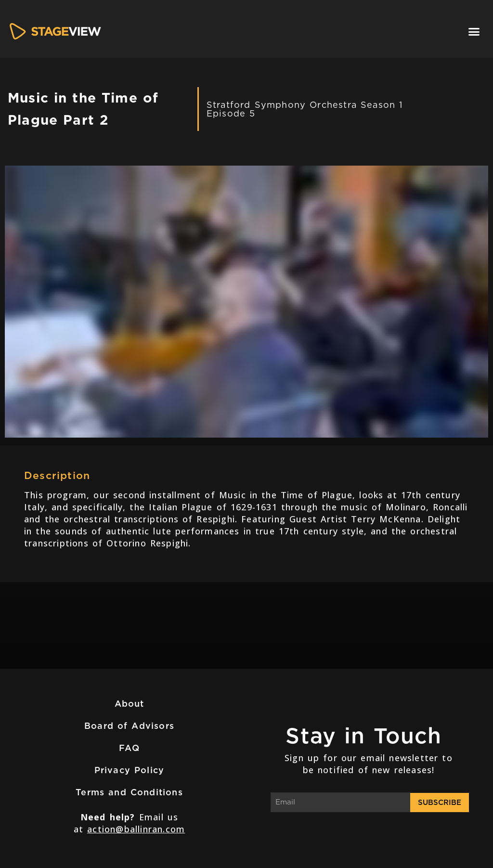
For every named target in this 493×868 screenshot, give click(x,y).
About (130, 704)
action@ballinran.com (136, 829)
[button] (474, 31)
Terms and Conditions (129, 792)
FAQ (129, 748)
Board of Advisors (129, 726)
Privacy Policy (130, 770)
